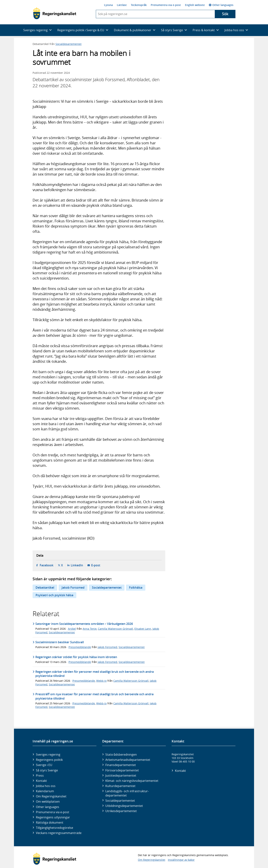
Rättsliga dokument (50, 822)
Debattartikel (45, 588)
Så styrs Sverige (47, 770)
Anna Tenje (90, 629)
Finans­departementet (121, 765)
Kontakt (41, 781)
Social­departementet (120, 801)
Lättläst (122, 5)
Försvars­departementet (122, 770)
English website (195, 5)
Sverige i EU (44, 765)
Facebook (47, 565)
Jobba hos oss (46, 786)
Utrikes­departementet (121, 811)
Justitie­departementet (121, 775)
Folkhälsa (136, 588)
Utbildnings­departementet (124, 806)
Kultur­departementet (120, 786)
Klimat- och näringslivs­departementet (132, 781)
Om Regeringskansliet (51, 796)
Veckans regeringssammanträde (59, 833)
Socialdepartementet (68, 44)
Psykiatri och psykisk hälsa (54, 595)
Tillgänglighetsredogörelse (55, 828)
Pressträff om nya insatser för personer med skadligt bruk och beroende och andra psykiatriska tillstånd (94, 696)
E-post (96, 565)
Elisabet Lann (143, 629)
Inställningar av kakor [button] (181, 860)
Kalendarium (45, 791)
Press (40, 775)
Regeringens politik (49, 760)
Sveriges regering (48, 755)
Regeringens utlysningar (53, 817)
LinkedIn (77, 565)
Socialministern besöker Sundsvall (60, 642)
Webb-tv (101, 681)
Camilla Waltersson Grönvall (115, 629)
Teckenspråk (139, 5)
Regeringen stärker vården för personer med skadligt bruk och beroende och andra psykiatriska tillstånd (95, 674)
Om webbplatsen (48, 802)
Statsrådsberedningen (121, 755)
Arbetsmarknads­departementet (128, 760)
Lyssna (108, 5)
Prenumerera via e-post (166, 5)
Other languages (221, 5)
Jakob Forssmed (73, 588)
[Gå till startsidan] (55, 13)
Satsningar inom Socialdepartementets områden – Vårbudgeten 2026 (84, 624)
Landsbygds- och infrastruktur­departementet (127, 793)
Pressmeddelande (80, 647)
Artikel (72, 629)
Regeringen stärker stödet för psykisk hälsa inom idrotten (76, 657)
